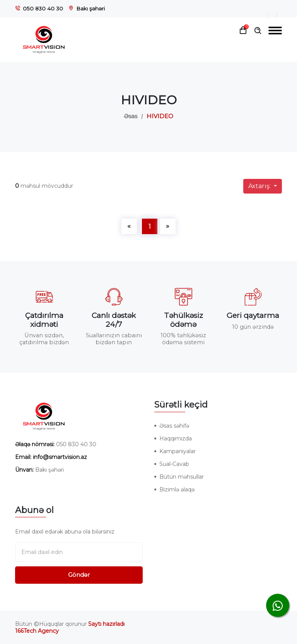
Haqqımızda (176, 438)
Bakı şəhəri (90, 8)
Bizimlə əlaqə (177, 489)
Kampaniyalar (178, 451)
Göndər (79, 575)
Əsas (131, 116)
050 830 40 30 (43, 8)
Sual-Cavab (174, 464)
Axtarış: (260, 186)
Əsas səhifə (174, 426)
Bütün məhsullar (182, 477)
